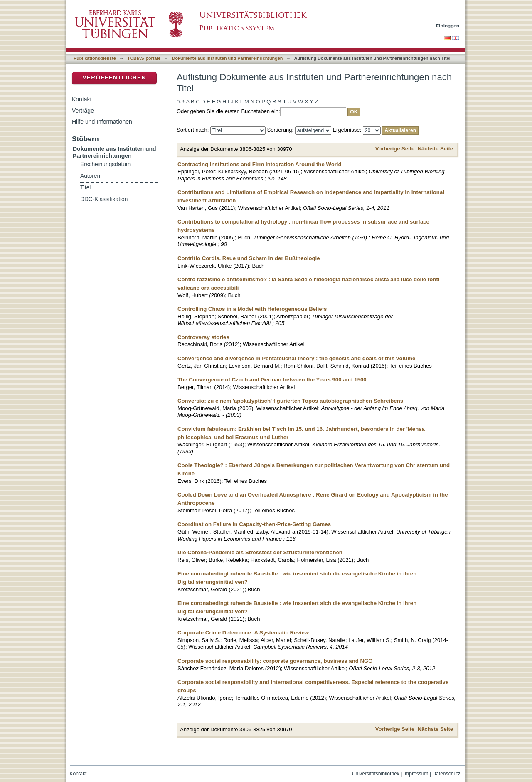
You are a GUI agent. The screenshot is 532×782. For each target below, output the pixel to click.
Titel (85, 188)
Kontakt (82, 99)
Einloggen (448, 26)
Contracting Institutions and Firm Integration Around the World (260, 164)
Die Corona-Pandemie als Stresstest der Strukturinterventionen (260, 552)
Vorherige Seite (395, 149)
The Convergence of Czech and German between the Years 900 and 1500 (272, 380)
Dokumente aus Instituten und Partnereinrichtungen (228, 58)
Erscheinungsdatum (105, 164)
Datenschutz (446, 774)
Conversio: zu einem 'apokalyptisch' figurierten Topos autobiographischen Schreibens (290, 401)
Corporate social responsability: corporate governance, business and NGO (275, 661)
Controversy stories (203, 337)
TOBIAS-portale (144, 58)
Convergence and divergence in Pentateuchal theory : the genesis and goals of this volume (296, 358)
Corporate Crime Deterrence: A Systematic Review (243, 633)
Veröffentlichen (114, 77)
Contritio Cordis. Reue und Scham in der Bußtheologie (249, 258)
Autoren (90, 176)
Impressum (416, 774)
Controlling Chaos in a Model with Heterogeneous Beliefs (252, 309)
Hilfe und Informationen (102, 122)
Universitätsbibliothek (376, 774)
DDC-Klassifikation (104, 199)
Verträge (83, 111)
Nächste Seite (435, 149)
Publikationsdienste (95, 58)
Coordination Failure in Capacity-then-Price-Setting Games (254, 524)
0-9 (181, 102)
